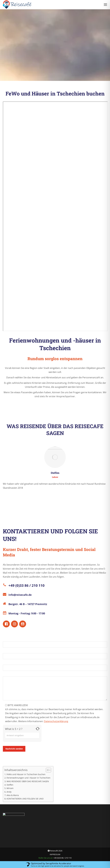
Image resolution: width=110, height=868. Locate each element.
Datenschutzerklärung (56, 721)
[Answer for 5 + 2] (22, 735)
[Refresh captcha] (38, 729)
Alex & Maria (13, 795)
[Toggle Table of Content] (47, 770)
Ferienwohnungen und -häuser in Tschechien (29, 778)
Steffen (10, 785)
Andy (9, 792)
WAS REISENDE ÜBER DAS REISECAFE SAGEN (28, 781)
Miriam (10, 788)
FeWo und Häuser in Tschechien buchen (26, 774)
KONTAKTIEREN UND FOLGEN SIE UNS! (25, 799)
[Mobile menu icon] (105, 5)
